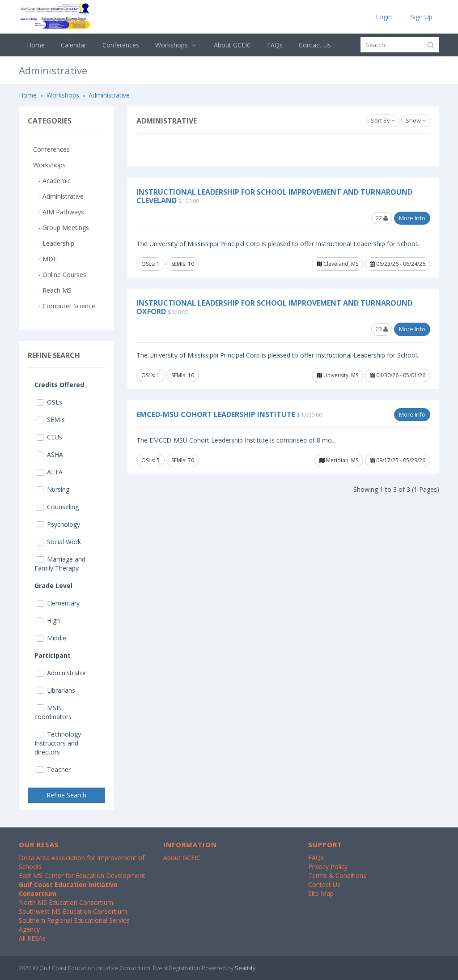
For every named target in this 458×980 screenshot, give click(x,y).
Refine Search (66, 795)
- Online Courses (60, 275)
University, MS (337, 375)
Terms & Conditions (337, 876)
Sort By (383, 120)
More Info (412, 218)
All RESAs (32, 938)
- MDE (45, 259)
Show (416, 120)
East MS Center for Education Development (82, 876)
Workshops (176, 45)
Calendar (74, 45)
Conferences (121, 45)
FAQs (275, 45)
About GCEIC (232, 45)
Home (36, 45)
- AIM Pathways (59, 212)
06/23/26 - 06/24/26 (398, 264)
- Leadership (54, 243)
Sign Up (422, 17)
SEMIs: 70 (183, 460)
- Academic (52, 181)
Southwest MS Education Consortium (73, 911)
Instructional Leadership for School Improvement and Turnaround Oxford (274, 307)
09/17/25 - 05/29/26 (398, 460)
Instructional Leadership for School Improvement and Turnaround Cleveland (274, 196)
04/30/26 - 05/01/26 (398, 375)
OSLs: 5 (151, 460)
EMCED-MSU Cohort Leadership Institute (216, 414)
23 (382, 329)
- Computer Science (64, 306)
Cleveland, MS (337, 264)
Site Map (321, 893)
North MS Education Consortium (66, 902)
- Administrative (58, 196)
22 (382, 218)
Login (384, 17)
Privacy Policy (328, 867)
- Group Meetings (61, 228)
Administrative (109, 95)
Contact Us (315, 45)
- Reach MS (52, 290)
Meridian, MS (339, 460)
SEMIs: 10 (183, 264)
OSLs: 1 (151, 264)
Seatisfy (245, 968)
